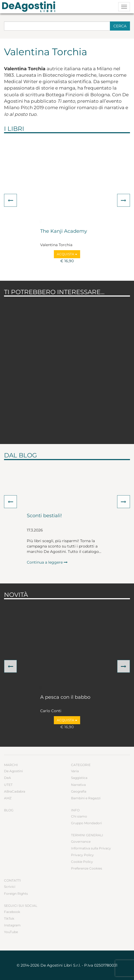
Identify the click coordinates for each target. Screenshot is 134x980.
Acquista (67, 254)
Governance (81, 842)
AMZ (8, 798)
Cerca (120, 26)
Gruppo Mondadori (86, 823)
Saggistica (79, 778)
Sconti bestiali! (44, 516)
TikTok (9, 918)
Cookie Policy (82, 862)
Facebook (12, 912)
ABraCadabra (15, 791)
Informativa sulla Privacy (91, 848)
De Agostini (13, 771)
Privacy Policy (82, 855)
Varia (75, 771)
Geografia (79, 791)
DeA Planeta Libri (30, 7)
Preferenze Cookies (87, 868)
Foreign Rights (16, 894)
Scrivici (10, 887)
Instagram (12, 925)
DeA (8, 778)
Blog (9, 810)
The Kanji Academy (64, 231)
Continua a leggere (47, 562)
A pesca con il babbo (65, 697)
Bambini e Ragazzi (86, 798)
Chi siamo (79, 816)
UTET (8, 785)
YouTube (11, 932)
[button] (10, 200)
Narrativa (78, 785)
